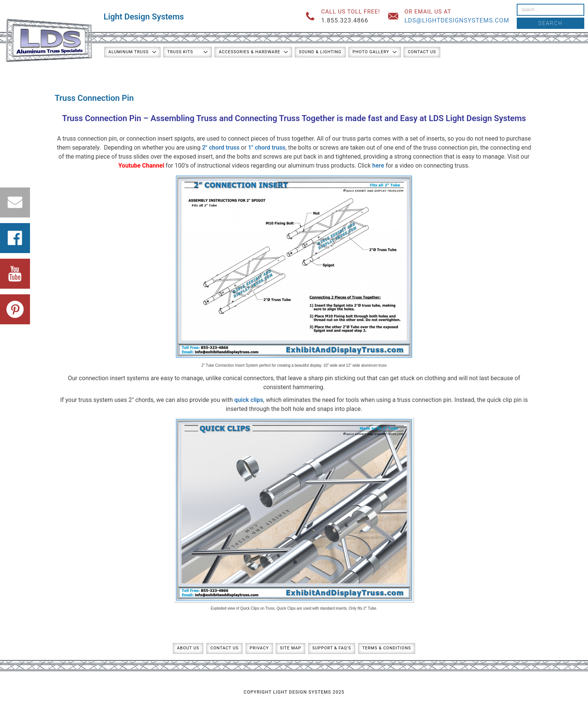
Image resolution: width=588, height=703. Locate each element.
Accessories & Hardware (249, 52)
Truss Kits (180, 52)
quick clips (249, 400)
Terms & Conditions (387, 648)
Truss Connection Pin (101, 118)
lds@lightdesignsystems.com (457, 20)
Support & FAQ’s (332, 648)
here (378, 166)
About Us (188, 648)
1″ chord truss (267, 148)
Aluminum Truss (128, 52)
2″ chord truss (221, 148)
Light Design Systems (144, 17)
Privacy (259, 648)
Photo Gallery (371, 52)
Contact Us (422, 52)
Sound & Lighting (320, 52)
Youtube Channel (141, 166)
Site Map (290, 648)
